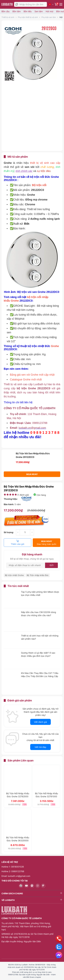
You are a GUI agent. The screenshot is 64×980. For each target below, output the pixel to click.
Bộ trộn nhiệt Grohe (14, 575)
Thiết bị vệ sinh (8, 17)
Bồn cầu (5, 11)
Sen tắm (39, 11)
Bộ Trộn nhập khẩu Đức (38, 575)
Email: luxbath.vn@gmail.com (16, 876)
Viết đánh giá (40, 722)
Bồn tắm (17, 11)
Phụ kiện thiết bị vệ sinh (28, 17)
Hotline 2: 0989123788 (13, 871)
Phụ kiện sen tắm (49, 17)
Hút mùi (49, 11)
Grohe (55, 346)
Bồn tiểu (28, 11)
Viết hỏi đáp (40, 747)
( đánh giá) (23, 495)
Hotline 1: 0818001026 (13, 867)
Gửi (52, 565)
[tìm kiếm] (17, 4)
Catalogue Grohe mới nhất (26, 380)
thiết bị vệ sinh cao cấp (45, 163)
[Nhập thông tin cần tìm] (33, 4)
